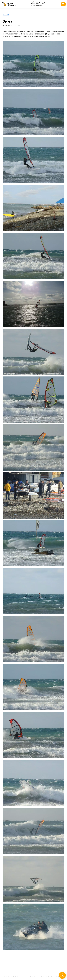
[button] (9, 4)
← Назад (6, 15)
